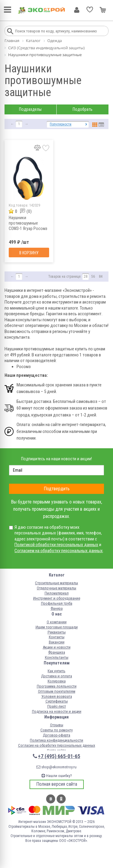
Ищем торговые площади (57, 627)
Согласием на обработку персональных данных (59, 551)
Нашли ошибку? (57, 776)
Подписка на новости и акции (57, 711)
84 (101, 277)
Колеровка (57, 681)
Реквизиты (57, 632)
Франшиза (57, 652)
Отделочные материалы (56, 588)
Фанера (57, 608)
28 (86, 277)
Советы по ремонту (56, 730)
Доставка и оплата (56, 676)
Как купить (56, 671)
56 (93, 277)
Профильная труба (57, 603)
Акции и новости (57, 647)
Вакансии (57, 642)
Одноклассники (61, 799)
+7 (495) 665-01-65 (59, 756)
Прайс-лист (57, 706)
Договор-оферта (56, 735)
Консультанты (57, 657)
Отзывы (57, 725)
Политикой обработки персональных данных (56, 545)
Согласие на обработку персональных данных (57, 745)
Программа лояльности (57, 686)
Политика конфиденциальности (56, 740)
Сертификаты (57, 701)
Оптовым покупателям (57, 691)
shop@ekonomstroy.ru (56, 767)
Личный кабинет (77, 10)
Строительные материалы (56, 583)
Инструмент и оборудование (57, 598)
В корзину (29, 253)
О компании (57, 622)
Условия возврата (57, 696)
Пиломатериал (57, 593)
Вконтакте (51, 799)
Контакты (57, 637)
